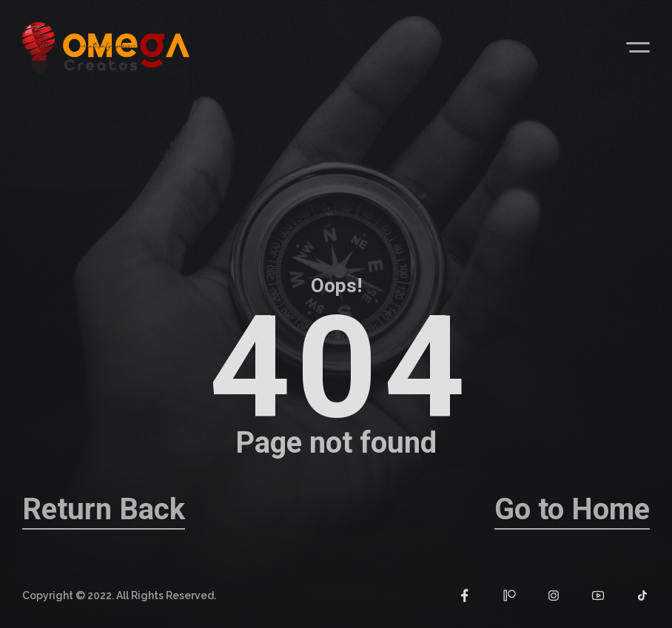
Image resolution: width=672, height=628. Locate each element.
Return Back (104, 509)
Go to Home (572, 509)
